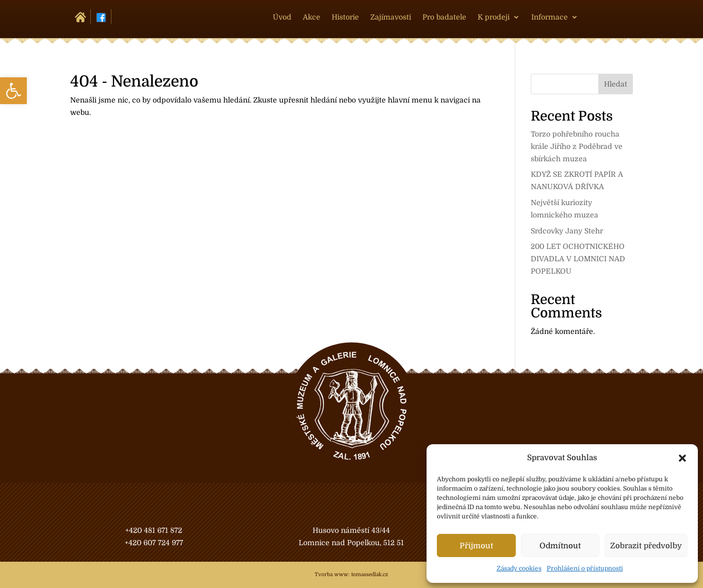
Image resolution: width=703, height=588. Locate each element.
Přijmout (476, 546)
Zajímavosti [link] (391, 17)
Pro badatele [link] (444, 17)
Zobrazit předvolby (646, 546)
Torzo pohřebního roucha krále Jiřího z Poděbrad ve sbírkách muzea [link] (577, 146)
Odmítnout (560, 546)
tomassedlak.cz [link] (370, 574)
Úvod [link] (282, 17)
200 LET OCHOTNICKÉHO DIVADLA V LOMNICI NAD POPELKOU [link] (578, 259)
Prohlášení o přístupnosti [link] (585, 568)
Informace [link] (550, 17)
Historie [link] (345, 17)
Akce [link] (312, 17)
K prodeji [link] (494, 17)
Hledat (616, 84)
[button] (682, 458)
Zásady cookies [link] (519, 568)
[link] (13, 91)
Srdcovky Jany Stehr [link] (567, 231)
